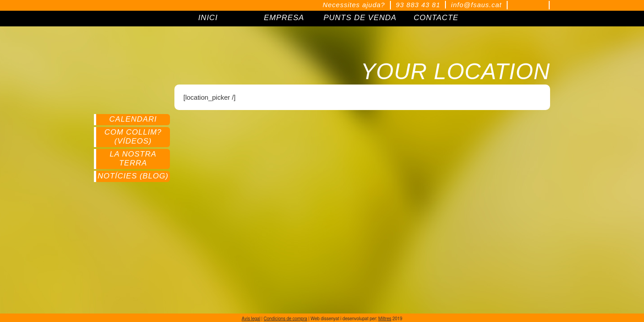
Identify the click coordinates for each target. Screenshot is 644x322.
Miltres (385, 319)
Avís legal (251, 319)
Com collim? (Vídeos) (133, 137)
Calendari (133, 119)
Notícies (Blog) (133, 176)
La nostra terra (133, 159)
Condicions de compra (286, 319)
